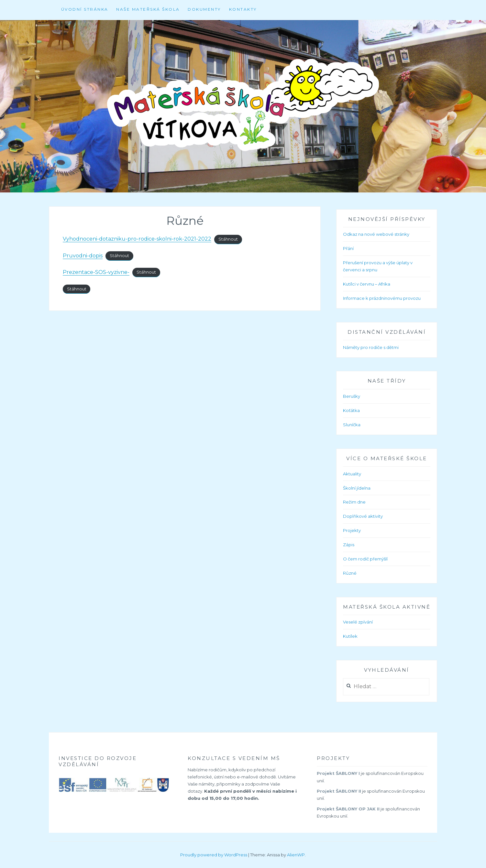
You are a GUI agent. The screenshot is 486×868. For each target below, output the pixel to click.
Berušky (352, 396)
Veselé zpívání (358, 622)
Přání (348, 248)
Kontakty (243, 9)
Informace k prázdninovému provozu (382, 298)
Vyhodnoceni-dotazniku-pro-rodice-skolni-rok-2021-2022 (137, 239)
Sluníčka (352, 425)
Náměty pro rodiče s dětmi (371, 347)
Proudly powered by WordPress (214, 855)
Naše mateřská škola (148, 9)
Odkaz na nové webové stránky (376, 234)
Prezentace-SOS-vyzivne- (96, 272)
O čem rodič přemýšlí (365, 559)
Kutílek (350, 636)
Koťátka (351, 410)
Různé (350, 573)
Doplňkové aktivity (363, 516)
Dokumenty (204, 9)
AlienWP (296, 855)
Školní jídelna (357, 488)
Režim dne (354, 502)
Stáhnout (228, 239)
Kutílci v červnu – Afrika (367, 284)
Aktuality (352, 474)
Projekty (352, 530)
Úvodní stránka (85, 9)
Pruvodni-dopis (83, 256)
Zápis (349, 545)
